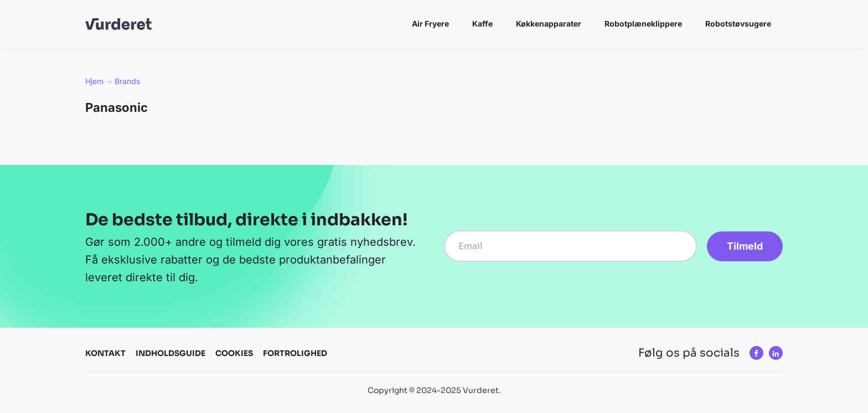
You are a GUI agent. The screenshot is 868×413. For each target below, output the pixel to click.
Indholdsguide (170, 353)
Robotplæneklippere (643, 24)
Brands (127, 81)
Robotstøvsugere (738, 24)
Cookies (234, 353)
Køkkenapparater (549, 24)
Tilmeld (745, 246)
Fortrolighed (295, 353)
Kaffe (482, 24)
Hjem (94, 81)
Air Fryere (430, 24)
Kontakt (105, 353)
